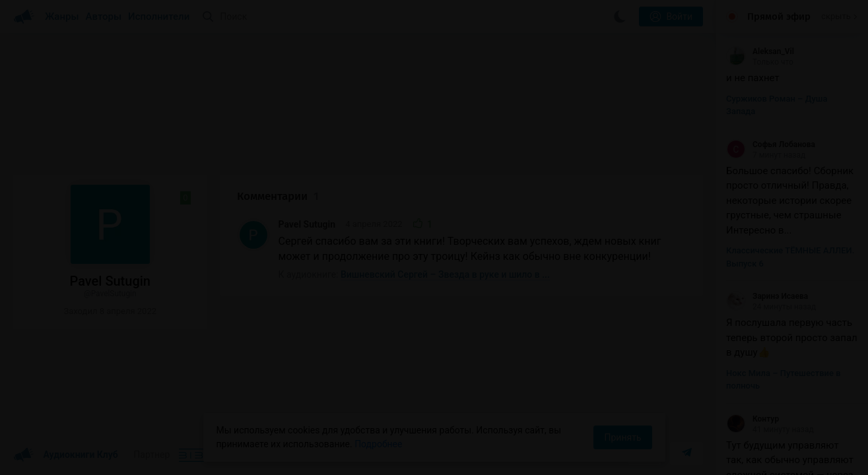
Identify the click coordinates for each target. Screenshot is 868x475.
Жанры (62, 16)
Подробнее (378, 444)
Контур (752, 419)
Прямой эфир (779, 16)
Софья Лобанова (771, 144)
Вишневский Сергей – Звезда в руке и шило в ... (445, 274)
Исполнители (159, 16)
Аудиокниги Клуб (66, 455)
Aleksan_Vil (760, 51)
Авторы (104, 16)
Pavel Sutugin (307, 224)
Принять (622, 437)
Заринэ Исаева (767, 296)
